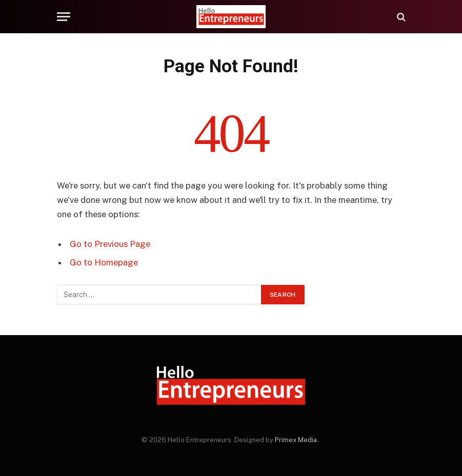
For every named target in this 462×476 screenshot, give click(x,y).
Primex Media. (297, 440)
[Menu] (64, 17)
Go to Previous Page (110, 244)
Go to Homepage (104, 262)
